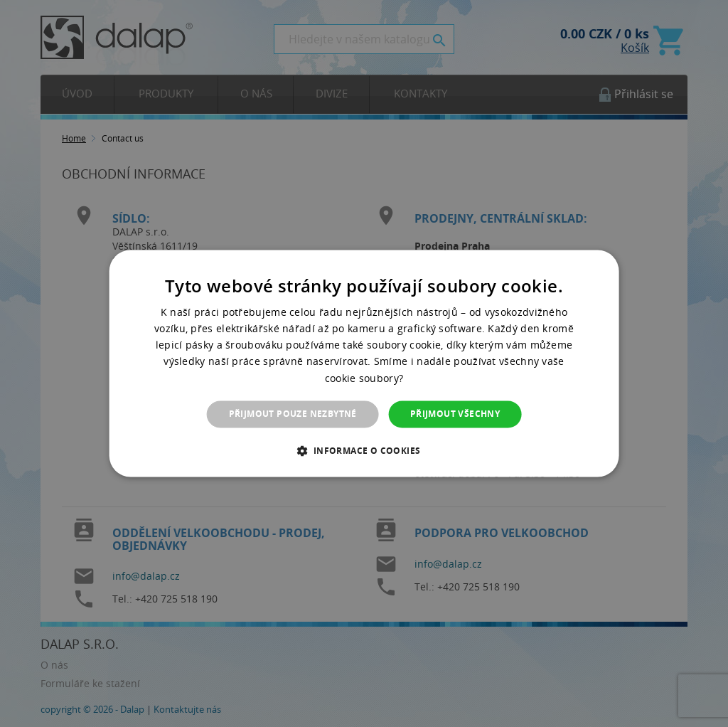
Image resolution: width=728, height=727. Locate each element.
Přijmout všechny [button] (455, 414)
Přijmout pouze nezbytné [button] (293, 414)
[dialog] (364, 363)
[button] (364, 451)
